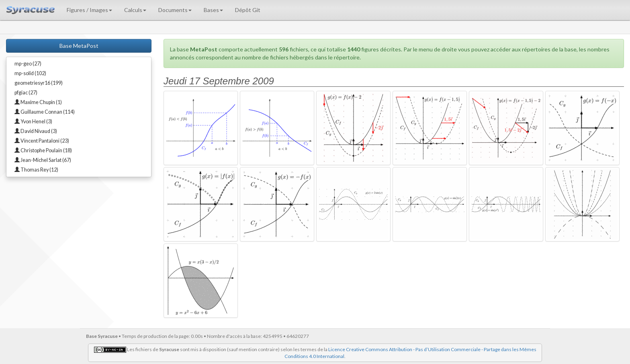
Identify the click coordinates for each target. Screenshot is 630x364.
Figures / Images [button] (89, 10)
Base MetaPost (79, 46)
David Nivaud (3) (36, 131)
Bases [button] (213, 10)
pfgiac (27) (26, 93)
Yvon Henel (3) (33, 122)
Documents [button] (175, 10)
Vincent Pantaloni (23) (42, 141)
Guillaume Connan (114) (45, 112)
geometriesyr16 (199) (39, 83)
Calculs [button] (135, 10)
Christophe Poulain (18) (43, 150)
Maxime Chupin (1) (38, 102)
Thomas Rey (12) (36, 170)
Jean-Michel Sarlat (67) (43, 160)
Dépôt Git (248, 10)
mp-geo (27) (28, 64)
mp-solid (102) (30, 73)
